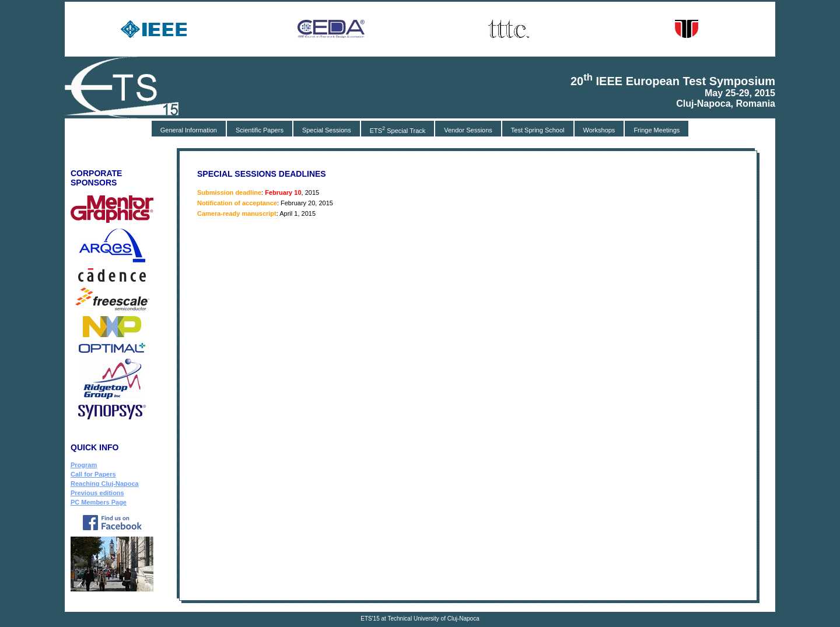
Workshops (599, 130)
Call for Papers (93, 474)
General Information (189, 130)
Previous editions (97, 493)
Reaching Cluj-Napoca (105, 484)
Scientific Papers (260, 130)
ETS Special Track (398, 130)
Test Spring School (538, 130)
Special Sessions (327, 130)
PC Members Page (99, 502)
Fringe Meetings (657, 130)
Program (84, 465)
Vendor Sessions (468, 130)
